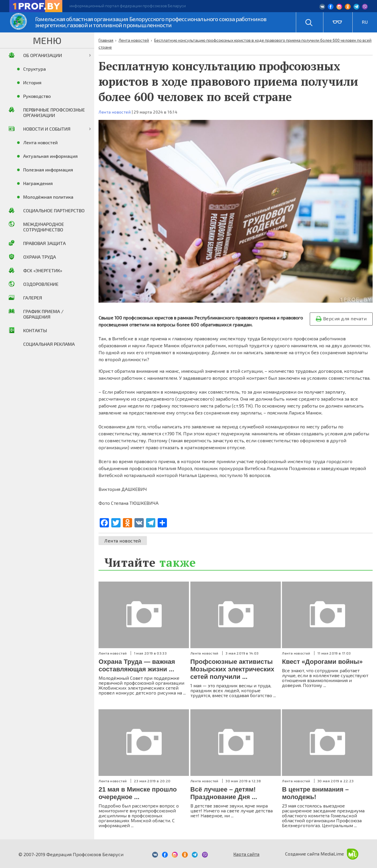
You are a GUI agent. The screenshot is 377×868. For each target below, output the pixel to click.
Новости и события (47, 129)
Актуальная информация (50, 156)
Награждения (38, 183)
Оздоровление (41, 284)
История (32, 82)
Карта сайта (246, 854)
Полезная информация (48, 170)
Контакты (35, 330)
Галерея (33, 298)
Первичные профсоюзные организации (54, 112)
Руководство (37, 96)
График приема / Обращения (43, 314)
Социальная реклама (49, 344)
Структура (34, 69)
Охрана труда (40, 257)
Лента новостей (115, 112)
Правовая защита (44, 243)
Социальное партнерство (54, 210)
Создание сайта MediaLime (322, 854)
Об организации (43, 55)
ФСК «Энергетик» (43, 270)
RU (365, 22)
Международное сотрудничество (44, 227)
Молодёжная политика (48, 197)
